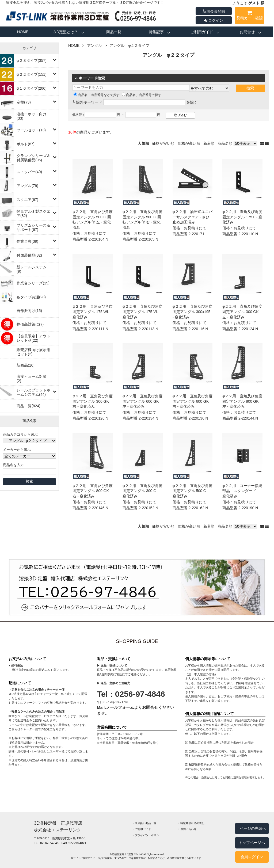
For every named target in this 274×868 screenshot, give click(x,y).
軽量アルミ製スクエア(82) (33, 214)
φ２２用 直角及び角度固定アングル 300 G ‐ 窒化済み (142, 491)
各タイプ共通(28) (31, 297)
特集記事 (156, 32)
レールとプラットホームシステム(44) (33, 392)
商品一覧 (114, 32)
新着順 (209, 143)
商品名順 (225, 143)
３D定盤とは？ (65, 32)
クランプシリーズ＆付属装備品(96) (33, 158)
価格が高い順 (189, 143)
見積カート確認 (250, 16)
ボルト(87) (26, 144)
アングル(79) (27, 186)
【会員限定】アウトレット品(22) (33, 338)
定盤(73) (24, 102)
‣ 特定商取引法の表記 (191, 823)
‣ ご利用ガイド (142, 829)
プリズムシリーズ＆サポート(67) (33, 227)
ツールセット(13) (31, 130)
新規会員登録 (214, 11)
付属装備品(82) (29, 255)
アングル (94, 45)
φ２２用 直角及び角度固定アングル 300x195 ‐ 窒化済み (193, 312)
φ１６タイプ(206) (32, 88)
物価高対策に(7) (30, 324)
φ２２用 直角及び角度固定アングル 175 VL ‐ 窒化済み (142, 312)
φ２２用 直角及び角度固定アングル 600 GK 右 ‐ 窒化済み (193, 401)
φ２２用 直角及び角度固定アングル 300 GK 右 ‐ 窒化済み (92, 401)
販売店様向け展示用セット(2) (33, 352)
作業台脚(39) (27, 241)
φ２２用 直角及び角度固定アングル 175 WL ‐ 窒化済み (92, 312)
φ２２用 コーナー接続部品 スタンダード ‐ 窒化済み (242, 491)
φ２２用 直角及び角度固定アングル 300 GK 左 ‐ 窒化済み (242, 312)
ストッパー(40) (29, 172)
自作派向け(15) (29, 311)
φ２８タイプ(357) (32, 60)
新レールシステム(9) (32, 269)
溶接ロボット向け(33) (32, 116)
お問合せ (247, 32)
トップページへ (252, 843)
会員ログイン (252, 857)
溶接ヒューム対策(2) (32, 379)
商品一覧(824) (28, 406)
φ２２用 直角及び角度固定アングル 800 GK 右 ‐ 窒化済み (92, 491)
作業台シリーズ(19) (33, 283)
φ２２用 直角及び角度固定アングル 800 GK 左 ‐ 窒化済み (242, 401)
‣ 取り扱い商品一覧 (145, 823)
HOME (23, 32)
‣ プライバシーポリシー (147, 835)
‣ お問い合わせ (187, 829)
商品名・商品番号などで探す (97, 95)
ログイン (214, 20)
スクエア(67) (27, 200)
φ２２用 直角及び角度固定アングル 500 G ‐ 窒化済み (193, 491)
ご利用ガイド (202, 32)
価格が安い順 (163, 143)
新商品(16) (26, 365)
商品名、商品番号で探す (142, 95)
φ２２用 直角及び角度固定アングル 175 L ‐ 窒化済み (242, 217)
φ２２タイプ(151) (32, 74)
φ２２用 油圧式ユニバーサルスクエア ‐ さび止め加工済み (193, 217)
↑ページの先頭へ (252, 828)
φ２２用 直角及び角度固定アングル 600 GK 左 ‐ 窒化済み (142, 401)
